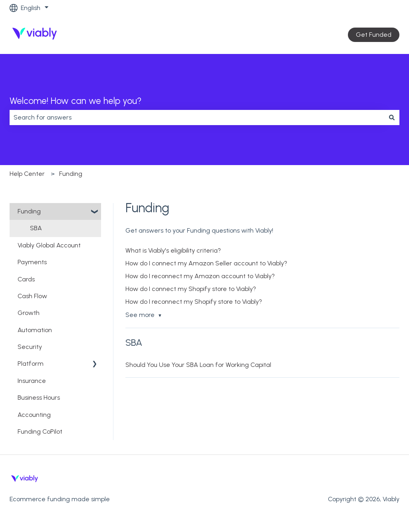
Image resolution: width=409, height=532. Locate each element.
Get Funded (374, 35)
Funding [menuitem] (29, 211)
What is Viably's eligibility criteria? (173, 250)
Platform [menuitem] (31, 364)
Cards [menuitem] (26, 279)
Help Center (27, 174)
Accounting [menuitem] (34, 415)
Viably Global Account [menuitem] (49, 245)
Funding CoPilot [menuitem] (40, 431)
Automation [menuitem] (35, 330)
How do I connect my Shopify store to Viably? (191, 289)
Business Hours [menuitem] (39, 398)
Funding (71, 174)
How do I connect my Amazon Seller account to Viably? (206, 263)
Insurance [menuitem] (32, 381)
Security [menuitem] (30, 347)
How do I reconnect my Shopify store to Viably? (194, 302)
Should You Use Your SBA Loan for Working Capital (198, 365)
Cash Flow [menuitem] (32, 296)
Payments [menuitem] (32, 262)
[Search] (392, 118)
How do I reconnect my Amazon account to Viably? (200, 276)
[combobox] (197, 118)
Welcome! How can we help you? (75, 101)
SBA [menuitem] (36, 228)
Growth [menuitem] (29, 313)
